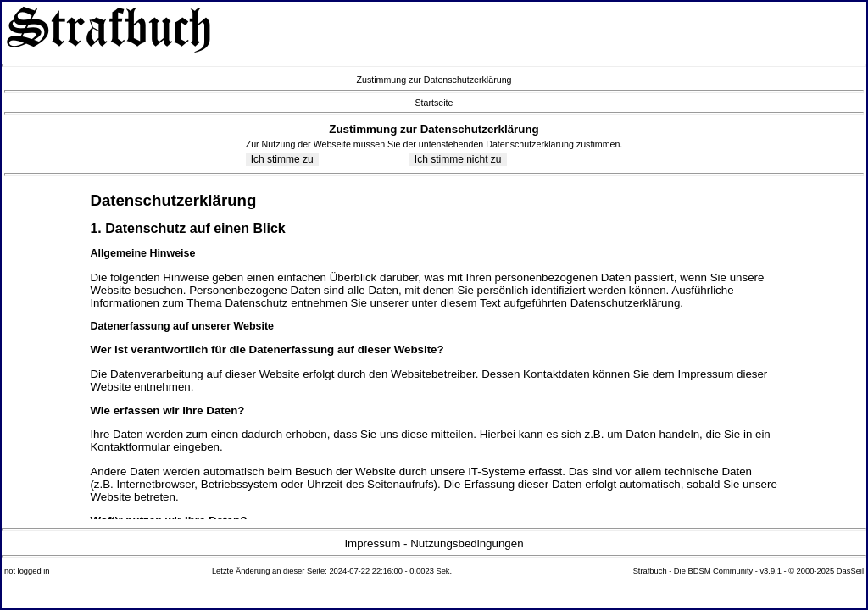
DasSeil (850, 571)
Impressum (372, 543)
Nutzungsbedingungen (467, 543)
